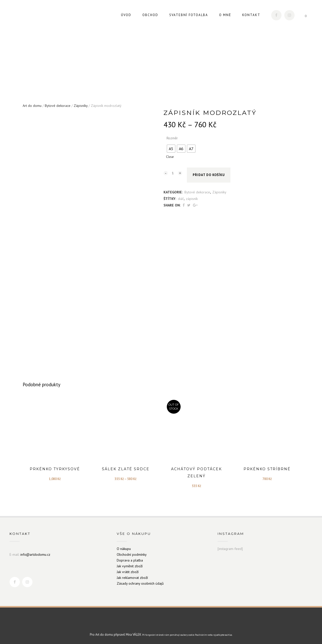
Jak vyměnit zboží (130, 564)
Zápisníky (81, 104)
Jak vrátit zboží (128, 570)
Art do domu (32, 104)
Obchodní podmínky (132, 553)
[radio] (171, 147)
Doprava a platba (130, 559)
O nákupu (124, 547)
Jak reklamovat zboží (132, 576)
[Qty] (173, 171)
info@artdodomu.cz (35, 553)
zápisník (192, 197)
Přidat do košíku (209, 173)
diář (181, 197)
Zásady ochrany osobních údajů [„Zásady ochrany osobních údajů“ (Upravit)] (140, 582)
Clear (170, 155)
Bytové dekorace (58, 104)
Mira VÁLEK (134, 633)
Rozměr (172, 136)
